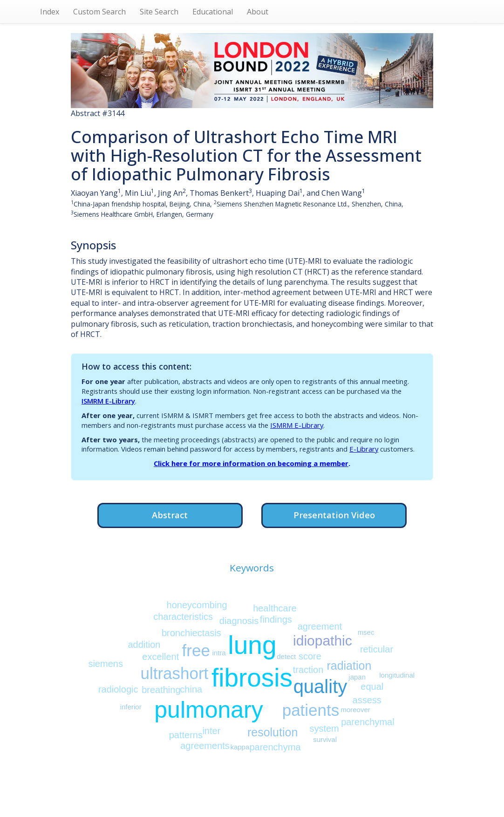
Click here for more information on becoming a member (251, 463)
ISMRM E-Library (108, 401)
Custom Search (99, 12)
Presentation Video (334, 515)
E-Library (364, 449)
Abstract (170, 515)
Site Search (159, 12)
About (258, 12)
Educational (213, 12)
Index (50, 12)
